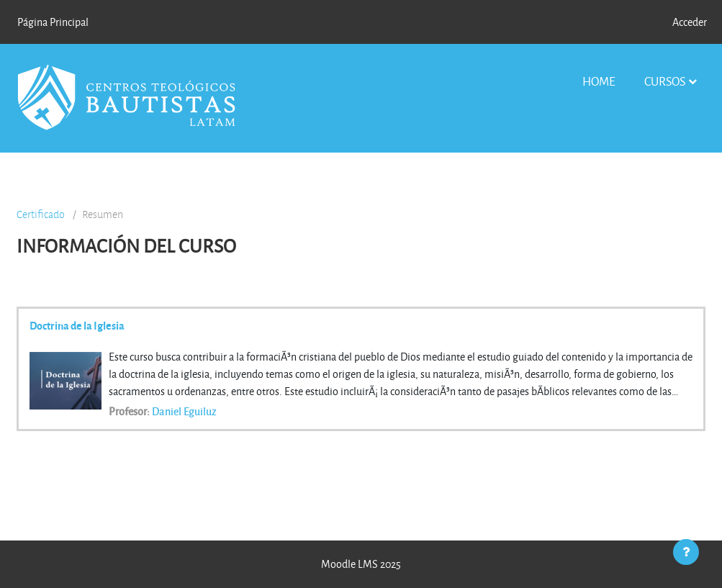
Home (599, 81)
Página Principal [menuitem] (53, 22)
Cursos (665, 81)
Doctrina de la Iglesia (77, 325)
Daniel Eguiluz (184, 411)
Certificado (41, 214)
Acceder (690, 22)
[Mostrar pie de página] (686, 552)
